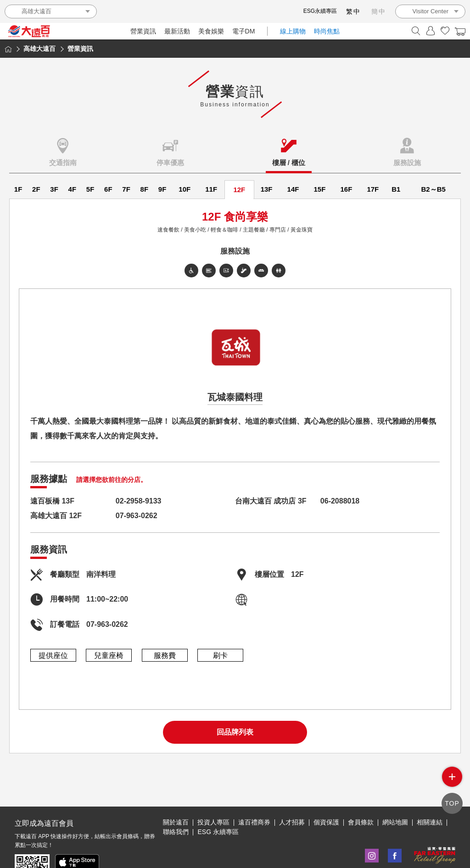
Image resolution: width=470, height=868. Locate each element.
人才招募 (292, 792)
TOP (452, 803)
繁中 (353, 11)
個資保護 (326, 792)
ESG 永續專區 (218, 802)
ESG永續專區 (320, 11)
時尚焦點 (327, 31)
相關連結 (430, 792)
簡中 (379, 11)
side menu (452, 777)
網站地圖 (395, 792)
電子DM (244, 31)
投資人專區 (213, 792)
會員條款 (361, 792)
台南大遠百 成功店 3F (271, 501)
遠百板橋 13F (52, 501)
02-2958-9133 (139, 501)
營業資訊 (143, 31)
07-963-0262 (137, 516)
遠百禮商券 (254, 792)
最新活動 (177, 31)
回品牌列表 (235, 732)
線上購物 (293, 31)
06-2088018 (340, 501)
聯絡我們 (176, 802)
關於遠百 (176, 792)
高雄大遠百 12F (56, 516)
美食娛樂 (211, 31)
